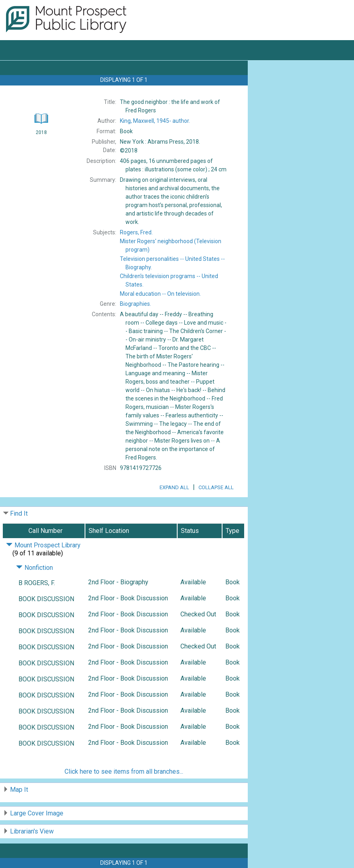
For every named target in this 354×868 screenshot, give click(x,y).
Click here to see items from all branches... (124, 771)
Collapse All (216, 487)
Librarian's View (32, 831)
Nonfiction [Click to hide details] (34, 568)
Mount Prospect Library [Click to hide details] (43, 545)
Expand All (174, 487)
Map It (19, 790)
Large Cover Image (37, 813)
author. (155, 121)
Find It (19, 513)
